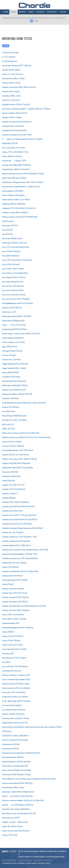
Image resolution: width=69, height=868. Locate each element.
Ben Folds (19, 78)
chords (34, 863)
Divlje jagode (20, 130)
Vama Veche (15, 442)
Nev (8, 662)
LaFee (16, 744)
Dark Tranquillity (24, 468)
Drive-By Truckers (18, 420)
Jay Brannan (16, 511)
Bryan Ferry (14, 83)
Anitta (9, 234)
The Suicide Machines (18, 247)
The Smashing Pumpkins (23, 208)
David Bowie (15, 308)
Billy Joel (15, 96)
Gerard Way (17, 290)
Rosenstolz (21, 113)
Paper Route (16, 351)
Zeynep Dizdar (19, 178)
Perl (37, 187)
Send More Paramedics (26, 519)
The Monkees (20, 666)
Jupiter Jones (22, 718)
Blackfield (13, 372)
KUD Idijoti (14, 70)
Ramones (20, 295)
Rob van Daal (33, 333)
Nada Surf (16, 238)
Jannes (16, 359)
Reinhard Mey (19, 329)
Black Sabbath (18, 204)
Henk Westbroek (29, 217)
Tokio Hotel (20, 649)
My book (40, 12)
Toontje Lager (22, 684)
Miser (12, 498)
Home (6, 12)
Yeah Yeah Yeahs (15, 269)
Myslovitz (12, 346)
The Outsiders (18, 692)
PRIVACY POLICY (45, 863)
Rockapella (24, 541)
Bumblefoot (13, 256)
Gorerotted (37, 528)
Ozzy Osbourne (23, 545)
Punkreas (14, 407)
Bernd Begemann (25, 792)
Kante (11, 480)
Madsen (25, 809)
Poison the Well (40, 550)
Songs (13, 12)
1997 (23, 161)
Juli (13, 312)
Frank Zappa (20, 563)
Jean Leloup (19, 619)
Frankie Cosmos (19, 243)
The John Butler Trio (18, 152)
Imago (10, 221)
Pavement (22, 740)
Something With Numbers (22, 506)
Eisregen (20, 195)
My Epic (11, 411)
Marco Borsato (22, 169)
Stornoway (15, 671)
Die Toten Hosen (34, 182)
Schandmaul (24, 122)
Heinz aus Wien (22, 199)
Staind (14, 472)
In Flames (18, 532)
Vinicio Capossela (29, 571)
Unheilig (19, 191)
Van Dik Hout (26, 450)
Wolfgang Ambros (24, 805)
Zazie (9, 230)
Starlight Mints (20, 385)
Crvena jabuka (22, 688)
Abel (21, 589)
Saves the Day (11, 52)
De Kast (18, 576)
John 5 (23, 723)
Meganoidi (19, 321)
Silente (14, 398)
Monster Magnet (22, 463)
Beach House (15, 156)
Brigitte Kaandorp (22, 770)
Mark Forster (23, 701)
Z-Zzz (6, 46)
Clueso (21, 710)
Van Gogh (14, 91)
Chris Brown (13, 264)
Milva (20, 757)
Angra (12, 57)
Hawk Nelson (13, 251)
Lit (12, 424)
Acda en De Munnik (29, 433)
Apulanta (16, 476)
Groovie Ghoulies (23, 524)
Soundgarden (21, 273)
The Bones (18, 286)
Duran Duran (16, 645)
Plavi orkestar (16, 126)
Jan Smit (20, 148)
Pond (10, 584)
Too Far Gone (18, 325)
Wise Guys (18, 787)
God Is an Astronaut (19, 455)
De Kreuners (19, 381)
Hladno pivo (19, 390)
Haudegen (16, 705)
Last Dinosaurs (15, 636)
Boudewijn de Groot (36, 606)
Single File (31, 554)
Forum (63, 12)
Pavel (14, 143)
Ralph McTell (25, 394)
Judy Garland (38, 403)
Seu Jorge (20, 368)
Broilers (24, 736)
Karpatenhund (32, 753)
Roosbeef (13, 567)
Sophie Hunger (34, 139)
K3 (17, 623)
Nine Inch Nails (25, 303)
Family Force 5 (17, 485)
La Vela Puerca (15, 74)
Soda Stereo (14, 640)
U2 (12, 653)
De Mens (23, 602)
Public (31, 12)
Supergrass (11, 61)
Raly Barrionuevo (27, 87)
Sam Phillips (23, 299)
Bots (21, 338)
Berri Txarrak (24, 316)
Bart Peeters (24, 165)
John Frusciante (15, 614)
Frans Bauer (22, 597)
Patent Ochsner (17, 714)
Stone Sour (17, 826)
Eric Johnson (13, 100)
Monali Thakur (43, 109)
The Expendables (29, 558)
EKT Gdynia (25, 65)
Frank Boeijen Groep (33, 174)
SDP (17, 818)
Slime (15, 749)
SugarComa (17, 282)
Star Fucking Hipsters (25, 515)
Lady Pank (26, 135)
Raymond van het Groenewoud (35, 437)
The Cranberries (17, 489)
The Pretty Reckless (19, 502)
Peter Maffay (26, 783)
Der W (32, 813)
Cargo (12, 355)
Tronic (14, 225)
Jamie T (14, 493)
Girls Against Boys (27, 459)
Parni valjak (15, 117)
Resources (52, 12)
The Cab (13, 835)
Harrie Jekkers (17, 446)
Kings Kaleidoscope (16, 416)
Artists (22, 12)
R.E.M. (11, 429)
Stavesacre (23, 831)
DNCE (11, 632)
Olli (28, 675)
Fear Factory (19, 277)
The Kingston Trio (27, 537)
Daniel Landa (23, 104)
